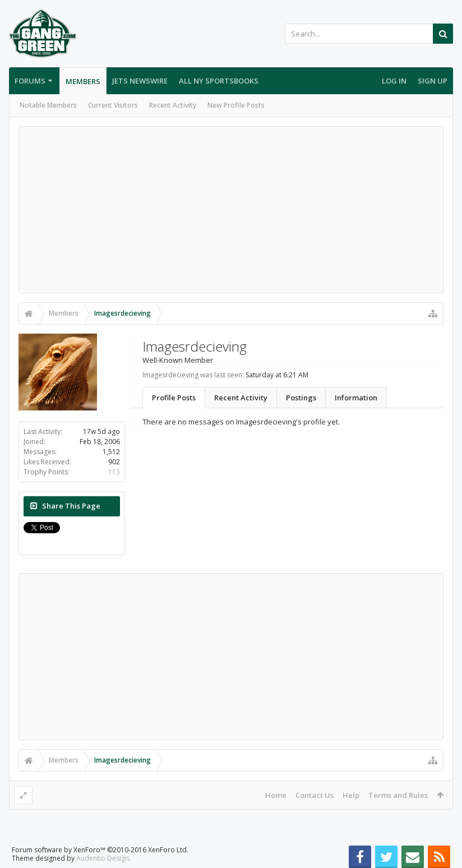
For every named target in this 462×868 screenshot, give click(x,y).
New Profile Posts (236, 105)
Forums (30, 81)
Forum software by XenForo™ (100, 850)
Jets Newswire (140, 81)
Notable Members (48, 105)
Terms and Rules (398, 795)
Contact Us (315, 795)
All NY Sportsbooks (219, 81)
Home (276, 795)
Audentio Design (103, 858)
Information (356, 398)
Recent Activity (173, 105)
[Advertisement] (231, 210)
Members (83, 81)
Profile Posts (174, 398)
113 (114, 472)
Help (351, 795)
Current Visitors (113, 105)
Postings (301, 398)
